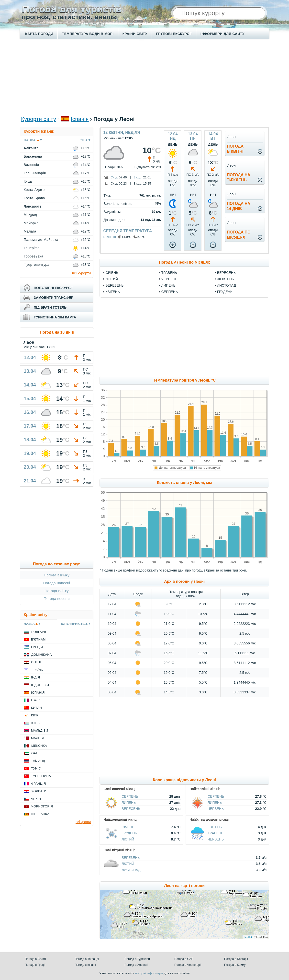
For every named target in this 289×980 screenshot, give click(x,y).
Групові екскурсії (174, 34)
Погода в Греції (35, 965)
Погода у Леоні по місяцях (184, 262)
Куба (35, 723)
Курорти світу (39, 119)
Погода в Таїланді (87, 959)
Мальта (38, 738)
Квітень (113, 292)
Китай (36, 708)
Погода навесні (57, 583)
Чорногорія (42, 806)
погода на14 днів (239, 206)
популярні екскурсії (53, 288)
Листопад (227, 285)
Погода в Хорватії (136, 965)
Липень (168, 285)
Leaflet (248, 937)
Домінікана (42, 655)
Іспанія (80, 119)
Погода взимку (57, 575)
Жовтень (226, 279)
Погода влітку (57, 591)
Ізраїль (37, 670)
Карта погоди (39, 34)
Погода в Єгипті (35, 959)
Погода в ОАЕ (184, 959)
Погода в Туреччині (138, 959)
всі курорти (82, 273)
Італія (36, 700)
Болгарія (39, 632)
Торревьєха (33, 256)
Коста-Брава (34, 198)
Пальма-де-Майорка (41, 240)
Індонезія (40, 685)
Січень (112, 273)
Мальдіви (40, 730)
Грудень (225, 292)
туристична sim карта (55, 317)
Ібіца (28, 181)
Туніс (36, 768)
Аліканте (31, 148)
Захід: (138, 177)
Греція (37, 647)
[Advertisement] (144, 77)
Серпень (170, 292)
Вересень (226, 273)
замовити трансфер (54, 298)
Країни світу (135, 34)
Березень (114, 285)
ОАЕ (35, 753)
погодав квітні (235, 149)
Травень (169, 273)
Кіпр (35, 715)
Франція (39, 784)
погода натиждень (239, 177)
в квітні (110, 237)
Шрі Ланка (40, 814)
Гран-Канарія (35, 173)
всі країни (83, 822)
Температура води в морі (88, 34)
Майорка (31, 223)
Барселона (33, 156)
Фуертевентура (37, 265)
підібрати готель (50, 307)
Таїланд (38, 761)
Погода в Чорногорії (188, 965)
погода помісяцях (239, 235)
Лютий (112, 279)
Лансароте (33, 206)
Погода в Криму (235, 965)
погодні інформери (149, 973)
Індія (35, 677)
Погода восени (57, 599)
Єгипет (38, 662)
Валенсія (31, 165)
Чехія (36, 799)
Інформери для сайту (222, 34)
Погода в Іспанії (85, 965)
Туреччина (41, 776)
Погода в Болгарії (236, 959)
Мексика (39, 746)
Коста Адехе (34, 190)
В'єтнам (38, 639)
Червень (169, 279)
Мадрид (30, 215)
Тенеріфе (32, 248)
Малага (30, 231)
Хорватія (39, 791)
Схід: (114, 177)
